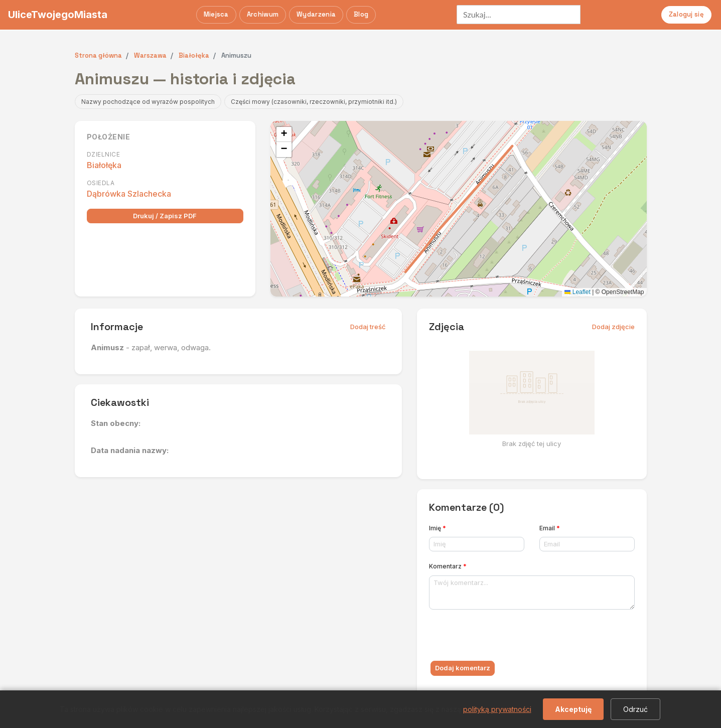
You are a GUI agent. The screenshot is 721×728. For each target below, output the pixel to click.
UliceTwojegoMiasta (58, 15)
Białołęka (104, 165)
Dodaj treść (368, 327)
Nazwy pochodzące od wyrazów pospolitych (148, 102)
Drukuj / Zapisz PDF (165, 216)
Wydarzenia (316, 14)
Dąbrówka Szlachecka (129, 194)
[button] (284, 134)
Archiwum (263, 14)
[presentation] (505, 637)
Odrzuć (635, 709)
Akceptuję (573, 709)
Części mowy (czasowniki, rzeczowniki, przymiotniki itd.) (314, 102)
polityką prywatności (497, 709)
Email (550, 528)
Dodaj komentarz (463, 668)
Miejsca (216, 14)
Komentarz (448, 566)
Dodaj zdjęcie (613, 327)
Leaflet (577, 292)
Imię (438, 528)
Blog (361, 14)
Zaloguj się (686, 14)
